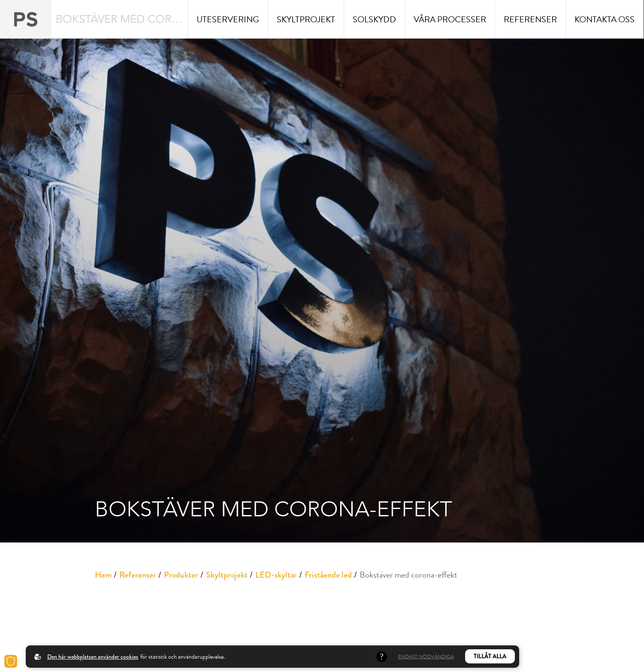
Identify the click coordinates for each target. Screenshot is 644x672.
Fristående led (328, 575)
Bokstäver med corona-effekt (408, 575)
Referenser (138, 575)
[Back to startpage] (26, 19)
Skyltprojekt (227, 575)
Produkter (181, 575)
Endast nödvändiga (426, 657)
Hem (103, 575)
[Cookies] (11, 661)
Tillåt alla (490, 656)
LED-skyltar (276, 575)
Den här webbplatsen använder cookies (93, 657)
